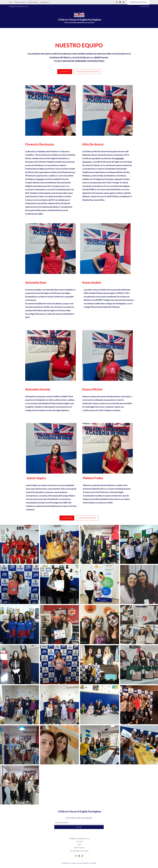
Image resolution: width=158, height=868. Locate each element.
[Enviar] (79, 827)
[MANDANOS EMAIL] (88, 518)
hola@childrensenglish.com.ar (19, 6)
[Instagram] (120, 2)
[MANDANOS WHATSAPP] (88, 72)
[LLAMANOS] (65, 72)
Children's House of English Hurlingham (80, 20)
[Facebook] (117, 2)
